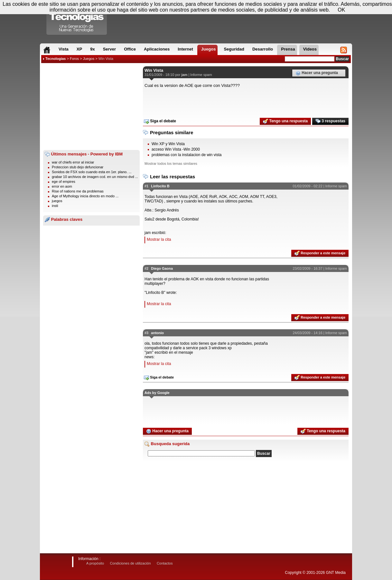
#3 (146, 333)
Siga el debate (160, 121)
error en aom (62, 186)
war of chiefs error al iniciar (73, 162)
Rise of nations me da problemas (78, 191)
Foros (74, 59)
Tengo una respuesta (285, 121)
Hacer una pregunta (317, 73)
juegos (57, 201)
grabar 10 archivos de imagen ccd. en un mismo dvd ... (95, 177)
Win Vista (106, 59)
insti (55, 206)
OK (341, 10)
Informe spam (201, 75)
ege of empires (64, 182)
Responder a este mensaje (320, 253)
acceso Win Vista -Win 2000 (176, 149)
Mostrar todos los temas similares (171, 164)
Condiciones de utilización (130, 563)
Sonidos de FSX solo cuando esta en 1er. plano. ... (92, 172)
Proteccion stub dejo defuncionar (78, 167)
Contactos (165, 563)
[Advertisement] (91, 107)
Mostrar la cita (159, 239)
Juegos (89, 59)
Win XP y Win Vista (168, 144)
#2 (146, 268)
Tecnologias (56, 59)
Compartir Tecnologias (77, 19)
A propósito (95, 563)
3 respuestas (330, 121)
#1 (146, 186)
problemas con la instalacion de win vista (187, 155)
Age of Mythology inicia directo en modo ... (85, 196)
